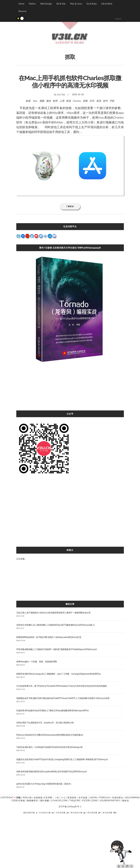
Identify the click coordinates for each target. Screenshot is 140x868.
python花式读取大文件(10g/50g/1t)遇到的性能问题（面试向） (44, 784)
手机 (112, 101)
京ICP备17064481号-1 (70, 807)
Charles (77, 101)
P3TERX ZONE (90, 801)
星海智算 (72, 798)
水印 (92, 101)
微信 (49, 101)
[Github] (127, 866)
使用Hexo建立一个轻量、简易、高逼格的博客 (37, 662)
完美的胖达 (118, 798)
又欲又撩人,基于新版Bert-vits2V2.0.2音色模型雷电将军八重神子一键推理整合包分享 (53, 613)
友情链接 (38, 798)
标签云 (70, 550)
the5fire (75, 801)
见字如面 (83, 798)
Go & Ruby (92, 4)
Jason (93, 798)
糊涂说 (126, 801)
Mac (35, 101)
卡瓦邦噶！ (49, 798)
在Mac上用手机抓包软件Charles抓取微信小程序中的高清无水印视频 (70, 82)
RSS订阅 (27, 798)
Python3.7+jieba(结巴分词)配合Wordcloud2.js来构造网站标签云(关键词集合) (50, 735)
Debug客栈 (19, 801)
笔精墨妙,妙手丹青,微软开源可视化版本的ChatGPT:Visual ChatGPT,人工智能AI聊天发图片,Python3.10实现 (63, 698)
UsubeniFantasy (110, 801)
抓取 (85, 101)
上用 (62, 101)
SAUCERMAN (132, 798)
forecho (104, 798)
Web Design (46, 4)
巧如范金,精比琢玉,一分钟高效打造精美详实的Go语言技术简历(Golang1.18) (49, 747)
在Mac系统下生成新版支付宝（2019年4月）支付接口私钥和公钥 (45, 723)
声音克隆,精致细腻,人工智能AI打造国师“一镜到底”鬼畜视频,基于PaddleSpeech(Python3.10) (57, 649)
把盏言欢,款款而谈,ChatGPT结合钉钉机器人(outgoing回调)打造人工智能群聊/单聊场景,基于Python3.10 (62, 759)
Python (32, 4)
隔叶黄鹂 (45, 801)
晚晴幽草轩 (32, 801)
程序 (55, 101)
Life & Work (107, 4)
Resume (22, 11)
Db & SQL (61, 4)
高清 (99, 101)
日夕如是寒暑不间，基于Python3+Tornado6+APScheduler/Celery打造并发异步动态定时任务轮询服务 (62, 686)
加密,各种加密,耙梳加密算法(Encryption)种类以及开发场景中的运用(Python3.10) (52, 772)
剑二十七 (61, 798)
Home (22, 4)
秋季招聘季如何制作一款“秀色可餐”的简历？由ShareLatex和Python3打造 (49, 637)
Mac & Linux (76, 4)
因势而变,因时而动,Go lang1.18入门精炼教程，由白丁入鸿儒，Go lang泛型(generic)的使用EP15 (58, 674)
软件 (105, 101)
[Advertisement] (70, 390)
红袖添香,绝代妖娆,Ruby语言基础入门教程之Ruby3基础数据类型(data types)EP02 (53, 710)
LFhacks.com (59, 801)
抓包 (68, 101)
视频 (42, 101)
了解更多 (70, 206)
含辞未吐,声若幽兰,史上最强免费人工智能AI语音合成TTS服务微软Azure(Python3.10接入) (56, 625)
